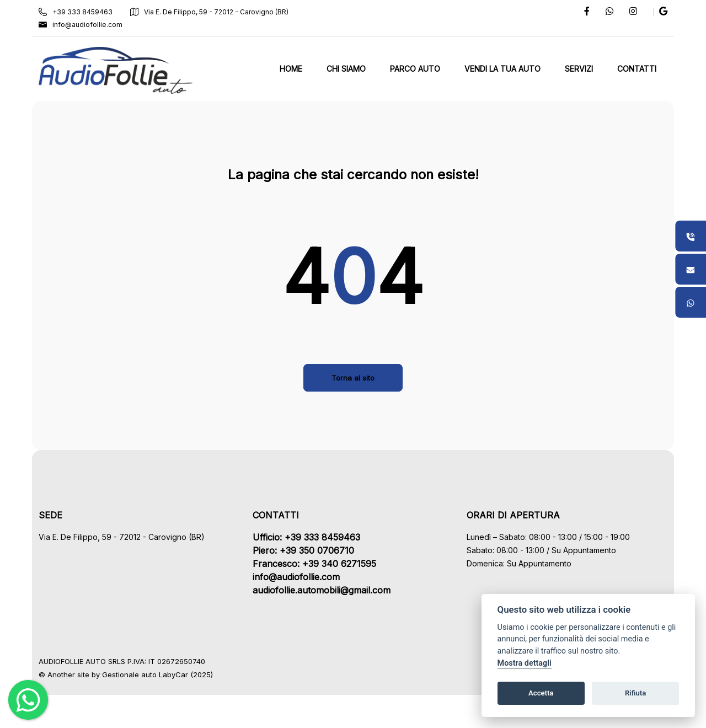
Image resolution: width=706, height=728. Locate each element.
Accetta (541, 693)
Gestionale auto (130, 675)
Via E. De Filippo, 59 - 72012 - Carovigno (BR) (210, 12)
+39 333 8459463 (77, 12)
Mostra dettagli (525, 663)
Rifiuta (635, 693)
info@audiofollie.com (82, 25)
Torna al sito (353, 378)
